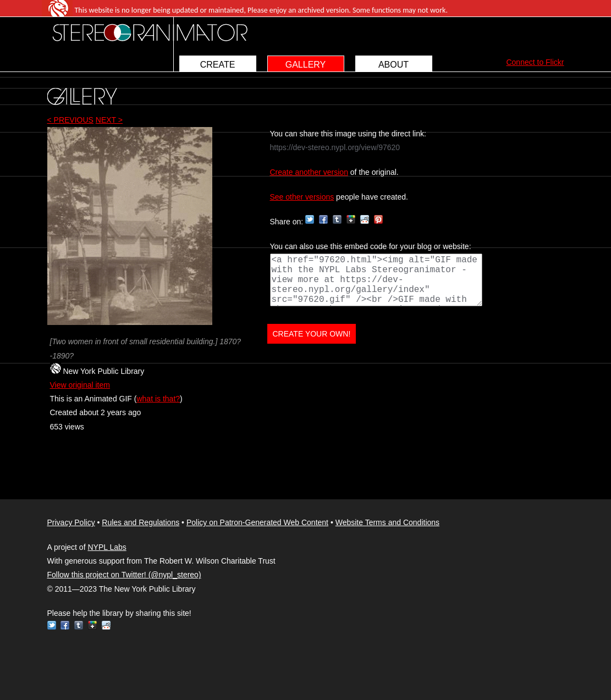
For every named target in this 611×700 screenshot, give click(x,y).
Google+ (351, 219)
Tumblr (337, 219)
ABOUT (393, 65)
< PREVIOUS (70, 120)
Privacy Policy (71, 522)
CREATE (218, 65)
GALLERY (306, 65)
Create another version (309, 172)
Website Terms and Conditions (387, 522)
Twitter (310, 219)
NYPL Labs (107, 547)
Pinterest (378, 219)
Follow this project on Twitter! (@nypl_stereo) (124, 575)
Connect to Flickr (535, 62)
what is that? (158, 399)
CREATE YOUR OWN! (312, 334)
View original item (80, 385)
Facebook (323, 219)
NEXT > (109, 120)
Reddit (365, 219)
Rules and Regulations (141, 522)
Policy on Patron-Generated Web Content (257, 522)
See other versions (302, 197)
